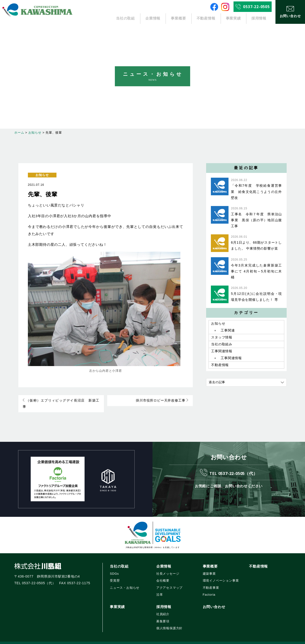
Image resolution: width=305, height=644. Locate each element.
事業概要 (178, 18)
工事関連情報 (222, 353)
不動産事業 (211, 582)
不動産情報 (206, 18)
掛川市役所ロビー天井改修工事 (163, 401)
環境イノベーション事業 (221, 575)
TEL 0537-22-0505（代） (234, 467)
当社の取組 (126, 18)
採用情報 (259, 18)
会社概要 (163, 575)
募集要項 (163, 616)
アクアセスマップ (169, 582)
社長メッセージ (168, 568)
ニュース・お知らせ (125, 582)
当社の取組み (222, 346)
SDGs (114, 568)
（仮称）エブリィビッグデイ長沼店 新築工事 (61, 401)
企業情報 (153, 18)
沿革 (160, 589)
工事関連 (228, 331)
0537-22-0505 (256, 7)
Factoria (209, 589)
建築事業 (209, 568)
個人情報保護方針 (169, 622)
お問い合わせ (214, 601)
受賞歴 (115, 575)
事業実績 (233, 18)
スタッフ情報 (222, 338)
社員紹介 (163, 609)
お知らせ (42, 175)
